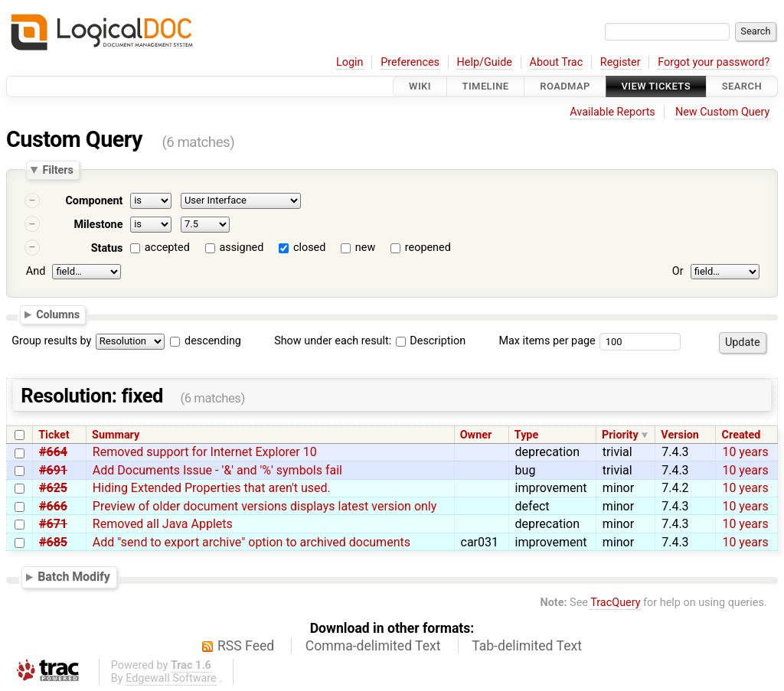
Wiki (420, 86)
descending (213, 341)
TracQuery (615, 603)
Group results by (51, 341)
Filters (57, 170)
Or (678, 271)
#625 (53, 488)
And (36, 271)
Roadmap (565, 86)
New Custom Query (722, 112)
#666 (53, 506)
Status (107, 248)
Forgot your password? (714, 62)
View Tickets (656, 86)
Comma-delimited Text (373, 646)
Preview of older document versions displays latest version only (265, 506)
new (365, 248)
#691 (53, 470)
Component (94, 201)
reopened (428, 248)
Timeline (486, 86)
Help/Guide (485, 62)
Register (621, 62)
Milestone (98, 225)
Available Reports (612, 112)
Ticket (54, 435)
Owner (476, 435)
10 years (745, 452)
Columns (58, 315)
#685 (53, 542)
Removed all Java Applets (163, 524)
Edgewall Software (171, 678)
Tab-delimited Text (527, 646)
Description (431, 341)
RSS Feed (246, 646)
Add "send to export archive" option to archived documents (252, 542)
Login (350, 62)
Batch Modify (74, 577)
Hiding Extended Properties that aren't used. (212, 488)
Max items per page (547, 341)
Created (742, 435)
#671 (53, 524)
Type (526, 435)
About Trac (557, 62)
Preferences (410, 62)
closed (309, 248)
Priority (620, 435)
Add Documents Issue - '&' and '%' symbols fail (217, 470)
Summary (116, 435)
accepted (167, 248)
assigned (241, 248)
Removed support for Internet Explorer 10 (205, 452)
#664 (53, 452)
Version (680, 435)
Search (742, 86)
